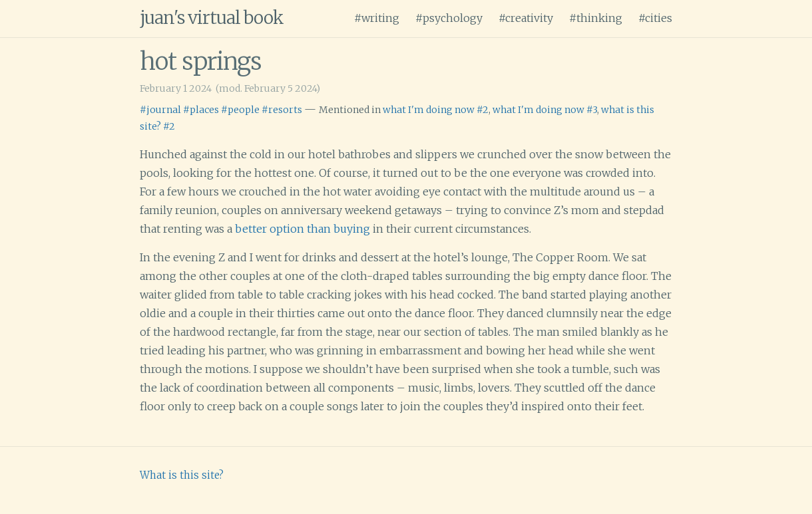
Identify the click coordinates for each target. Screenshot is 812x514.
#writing (377, 18)
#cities (655, 18)
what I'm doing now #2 (436, 110)
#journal (160, 110)
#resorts (282, 110)
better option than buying (303, 229)
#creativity (526, 18)
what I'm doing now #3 (545, 110)
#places (201, 110)
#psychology (449, 18)
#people (240, 110)
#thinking (596, 18)
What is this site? (182, 475)
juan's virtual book (212, 18)
